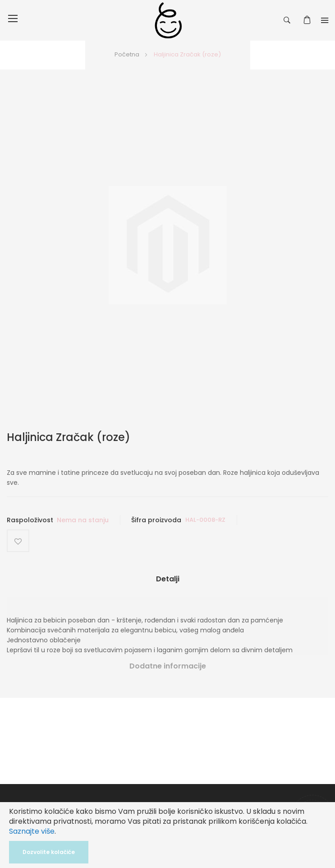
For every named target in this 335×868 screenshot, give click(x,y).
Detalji (168, 579)
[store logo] (168, 20)
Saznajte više (32, 831)
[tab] (167, 583)
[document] (167, 835)
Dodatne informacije (168, 666)
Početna (127, 54)
